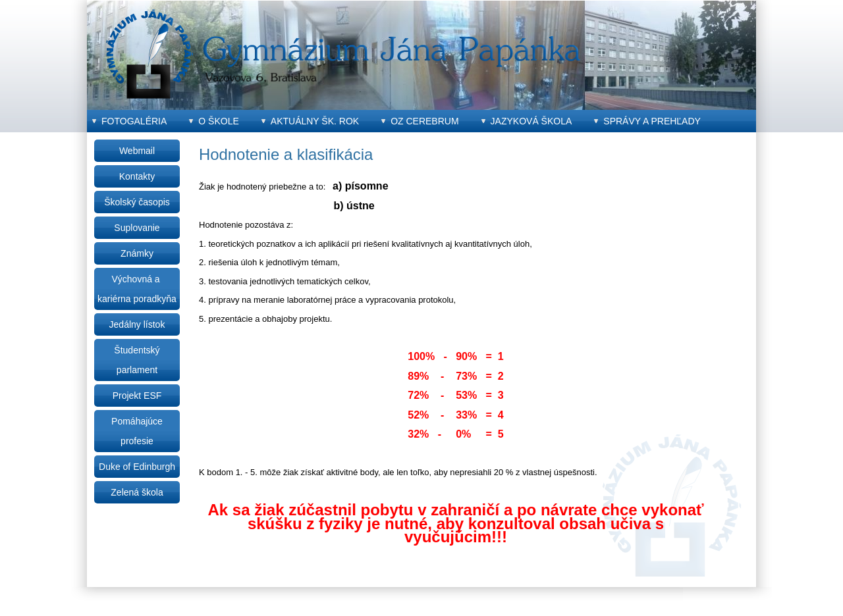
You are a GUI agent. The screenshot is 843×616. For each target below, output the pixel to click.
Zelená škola (137, 492)
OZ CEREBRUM (424, 121)
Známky (137, 253)
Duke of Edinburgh (137, 467)
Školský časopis (137, 202)
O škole (218, 121)
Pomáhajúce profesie (137, 431)
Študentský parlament (137, 360)
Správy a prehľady (652, 121)
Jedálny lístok (137, 324)
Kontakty (137, 176)
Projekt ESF (137, 396)
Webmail (137, 151)
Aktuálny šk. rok (315, 121)
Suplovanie (137, 228)
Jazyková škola (531, 121)
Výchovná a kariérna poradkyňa (137, 289)
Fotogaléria (134, 121)
